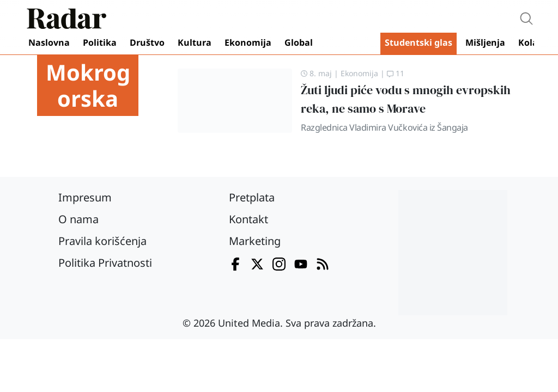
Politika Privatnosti (105, 263)
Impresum (85, 197)
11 (396, 73)
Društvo (147, 42)
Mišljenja (485, 42)
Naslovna (49, 42)
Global (299, 42)
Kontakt (248, 219)
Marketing (255, 241)
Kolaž (530, 42)
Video (349, 44)
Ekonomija (248, 42)
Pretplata (252, 197)
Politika (100, 42)
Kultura (195, 42)
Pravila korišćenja (102, 241)
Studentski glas (418, 42)
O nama (78, 219)
